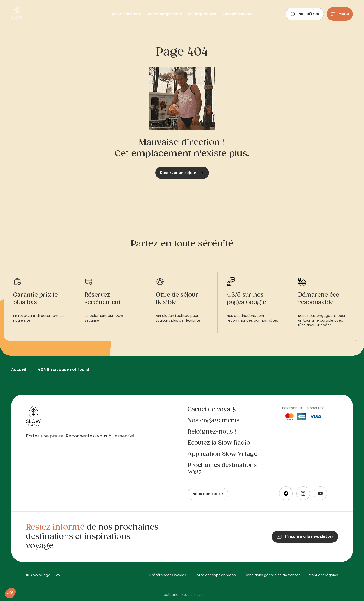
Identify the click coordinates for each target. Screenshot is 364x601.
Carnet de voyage (213, 410)
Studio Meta (192, 595)
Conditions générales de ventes (272, 575)
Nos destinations (127, 14)
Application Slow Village (222, 454)
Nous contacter (208, 494)
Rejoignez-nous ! (212, 432)
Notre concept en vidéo (215, 575)
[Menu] (340, 14)
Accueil (18, 370)
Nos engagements (214, 421)
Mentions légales (323, 575)
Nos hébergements (165, 14)
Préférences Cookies (168, 575)
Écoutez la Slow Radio (219, 443)
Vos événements (237, 14)
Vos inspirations (202, 14)
